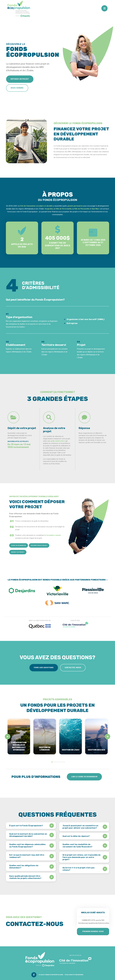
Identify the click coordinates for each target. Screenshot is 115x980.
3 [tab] (56, 762)
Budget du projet (18, 552)
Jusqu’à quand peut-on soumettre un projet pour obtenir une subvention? (80, 827)
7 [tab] (64, 762)
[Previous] (8, 737)
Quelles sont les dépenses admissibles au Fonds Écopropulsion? (27, 845)
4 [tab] (58, 762)
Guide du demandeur (19, 545)
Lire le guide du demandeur (84, 777)
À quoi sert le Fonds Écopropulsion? (26, 826)
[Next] (107, 737)
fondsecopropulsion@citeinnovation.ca (95, 923)
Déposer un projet (20, 79)
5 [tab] (60, 762)
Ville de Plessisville (82, 209)
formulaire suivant (54, 535)
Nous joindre (17, 88)
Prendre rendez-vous (93, 931)
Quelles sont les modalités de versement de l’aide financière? (77, 845)
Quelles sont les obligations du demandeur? (24, 867)
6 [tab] (62, 762)
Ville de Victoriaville (64, 209)
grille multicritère (58, 441)
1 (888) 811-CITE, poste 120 (93, 920)
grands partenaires (75, 206)
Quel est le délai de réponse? (76, 836)
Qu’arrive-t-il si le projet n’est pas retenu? (79, 869)
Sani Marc (96, 209)
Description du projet (39, 545)
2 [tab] (54, 762)
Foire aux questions (44, 668)
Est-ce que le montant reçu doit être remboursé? (27, 856)
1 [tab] (52, 762)
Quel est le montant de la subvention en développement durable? (28, 835)
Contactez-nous (73, 668)
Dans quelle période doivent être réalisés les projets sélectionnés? (25, 877)
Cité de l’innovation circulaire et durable (36, 206)
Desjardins (49, 209)
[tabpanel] (19, 737)
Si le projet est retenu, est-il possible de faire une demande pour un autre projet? (81, 857)
